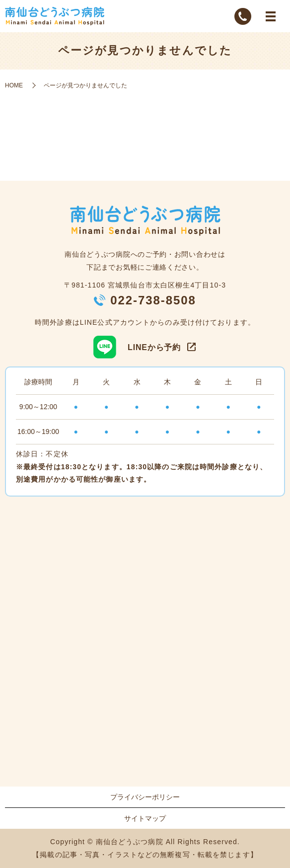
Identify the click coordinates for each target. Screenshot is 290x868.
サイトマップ (145, 818)
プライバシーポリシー (145, 797)
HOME (14, 85)
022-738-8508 (153, 300)
